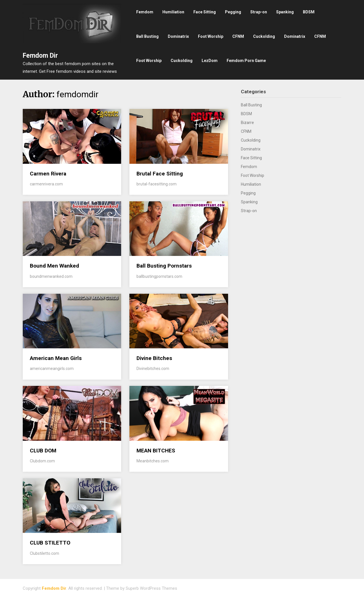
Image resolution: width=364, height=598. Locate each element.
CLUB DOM (43, 451)
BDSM (309, 12)
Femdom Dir (40, 56)
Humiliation (173, 12)
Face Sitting (205, 12)
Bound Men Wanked (54, 266)
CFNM (238, 36)
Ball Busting (147, 36)
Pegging (233, 12)
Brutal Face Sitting (160, 174)
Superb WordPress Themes (151, 588)
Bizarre (247, 123)
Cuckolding (264, 36)
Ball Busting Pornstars (164, 266)
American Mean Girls (56, 358)
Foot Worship (211, 36)
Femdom (145, 12)
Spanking (285, 12)
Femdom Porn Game (246, 61)
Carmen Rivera (48, 174)
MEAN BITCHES (156, 451)
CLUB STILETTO (50, 543)
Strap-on (259, 12)
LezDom (210, 61)
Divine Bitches (154, 358)
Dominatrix (178, 36)
